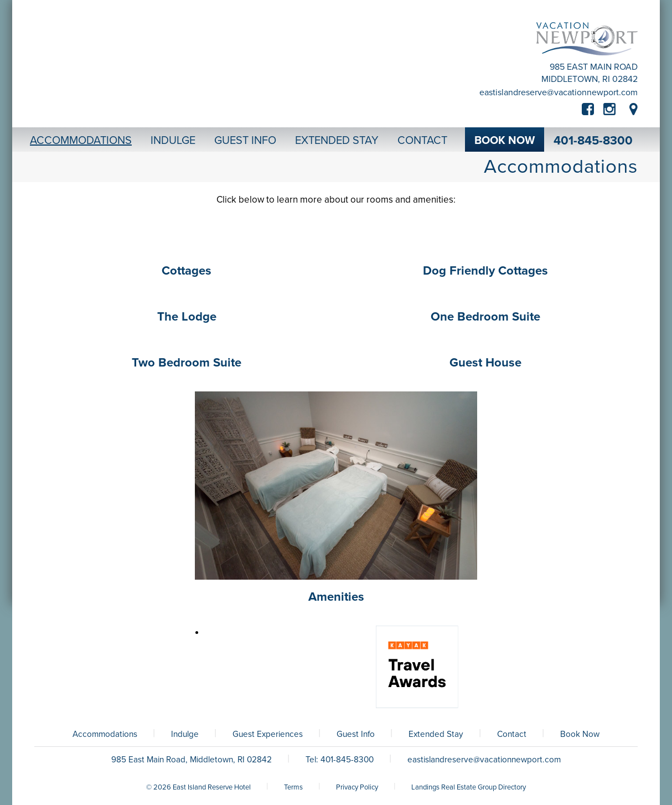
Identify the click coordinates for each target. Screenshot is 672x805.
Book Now (580, 734)
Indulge (185, 734)
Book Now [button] (505, 141)
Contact (512, 734)
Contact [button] (422, 141)
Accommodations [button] (81, 141)
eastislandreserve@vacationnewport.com (559, 92)
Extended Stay (436, 734)
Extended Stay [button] (337, 141)
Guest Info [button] (245, 141)
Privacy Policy (357, 787)
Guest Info (356, 734)
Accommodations (105, 734)
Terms (293, 787)
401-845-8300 (593, 141)
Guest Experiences (268, 734)
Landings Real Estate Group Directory (469, 787)
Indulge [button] (173, 141)
